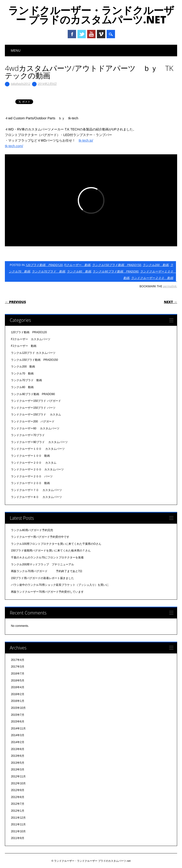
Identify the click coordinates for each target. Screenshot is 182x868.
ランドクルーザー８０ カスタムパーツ (36, 497)
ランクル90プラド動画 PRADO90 (115, 271)
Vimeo (101, 34)
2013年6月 (18, 756)
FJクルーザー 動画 (77, 265)
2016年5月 (18, 681)
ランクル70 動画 (22, 374)
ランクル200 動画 (156, 265)
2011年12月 (18, 818)
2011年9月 (18, 838)
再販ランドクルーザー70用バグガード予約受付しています (47, 592)
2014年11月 (18, 729)
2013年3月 (18, 770)
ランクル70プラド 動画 (48, 271)
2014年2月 (18, 742)
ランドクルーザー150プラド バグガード (36, 401)
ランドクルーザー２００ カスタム (34, 463)
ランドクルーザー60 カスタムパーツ (35, 428)
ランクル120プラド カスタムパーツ (33, 353)
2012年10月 (18, 783)
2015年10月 (18, 708)
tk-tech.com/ (14, 146)
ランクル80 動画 (79, 271)
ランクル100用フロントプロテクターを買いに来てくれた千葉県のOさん (56, 544)
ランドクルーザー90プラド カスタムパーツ (39, 442)
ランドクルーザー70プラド (28, 435)
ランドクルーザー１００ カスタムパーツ (38, 449)
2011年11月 (18, 824)
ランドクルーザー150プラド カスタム (36, 415)
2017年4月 (18, 660)
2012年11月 (18, 776)
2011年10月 (18, 831)
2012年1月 (18, 811)
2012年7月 (18, 804)
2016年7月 (18, 674)
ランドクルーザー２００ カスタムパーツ (37, 469)
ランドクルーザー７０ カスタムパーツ (36, 490)
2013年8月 (18, 749)
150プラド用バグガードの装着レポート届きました (42, 578)
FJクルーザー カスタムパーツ (30, 339)
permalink (170, 286)
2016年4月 (18, 687)
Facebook (72, 34)
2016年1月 (18, 701)
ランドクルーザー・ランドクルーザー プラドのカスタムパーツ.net (91, 15)
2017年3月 (18, 667)
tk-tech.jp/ (86, 140)
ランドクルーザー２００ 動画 (152, 278)
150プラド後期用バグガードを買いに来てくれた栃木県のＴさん (51, 551)
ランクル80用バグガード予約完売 (32, 530)
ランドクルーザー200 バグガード (33, 421)
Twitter (82, 34)
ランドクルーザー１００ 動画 (30, 456)
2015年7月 (18, 715)
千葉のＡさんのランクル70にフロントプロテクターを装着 (47, 558)
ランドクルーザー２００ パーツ (32, 476)
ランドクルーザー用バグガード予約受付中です (40, 537)
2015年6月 (18, 722)
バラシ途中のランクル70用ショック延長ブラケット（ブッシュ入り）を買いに (60, 585)
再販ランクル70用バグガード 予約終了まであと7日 (47, 571)
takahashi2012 (21, 84)
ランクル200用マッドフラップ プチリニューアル (42, 564)
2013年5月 (18, 763)
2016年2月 (18, 694)
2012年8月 (18, 797)
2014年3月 (18, 735)
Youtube (91, 34)
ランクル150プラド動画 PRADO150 (117, 265)
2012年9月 (18, 790)
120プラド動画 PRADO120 (44, 265)
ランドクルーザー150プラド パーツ (33, 408)
